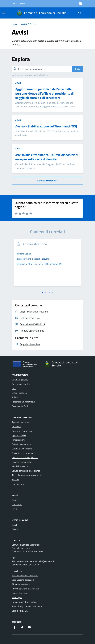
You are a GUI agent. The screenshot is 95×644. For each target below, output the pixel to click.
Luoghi (15, 525)
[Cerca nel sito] (80, 13)
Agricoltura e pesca (21, 422)
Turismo (15, 480)
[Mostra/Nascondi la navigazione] (3, 13)
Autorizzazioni (18, 440)
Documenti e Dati (20, 406)
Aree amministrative (21, 384)
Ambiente (16, 427)
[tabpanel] (47, 264)
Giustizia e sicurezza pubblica (25, 457)
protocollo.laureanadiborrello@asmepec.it (36, 561)
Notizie (15, 500)
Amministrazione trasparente (25, 589)
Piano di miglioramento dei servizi (27, 606)
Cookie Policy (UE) (20, 611)
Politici (15, 397)
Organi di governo (20, 380)
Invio (78, 69)
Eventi (15, 529)
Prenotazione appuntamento (25, 575)
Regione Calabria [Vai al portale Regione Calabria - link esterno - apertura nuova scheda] (19, 4)
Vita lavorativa (19, 484)
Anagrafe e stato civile (22, 431)
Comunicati (17, 504)
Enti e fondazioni (20, 393)
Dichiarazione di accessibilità (25, 602)
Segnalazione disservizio (23, 580)
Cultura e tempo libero (22, 449)
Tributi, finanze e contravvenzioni (27, 475)
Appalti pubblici (19, 435)
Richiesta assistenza (21, 584)
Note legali (17, 597)
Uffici (14, 388)
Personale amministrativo (24, 402)
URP (14, 558)
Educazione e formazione (23, 453)
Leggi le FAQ (18, 571)
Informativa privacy (21, 593)
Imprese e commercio (22, 462)
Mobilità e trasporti (21, 466)
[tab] (43, 292)
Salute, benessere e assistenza (26, 471)
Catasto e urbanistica (22, 444)
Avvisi (15, 509)
